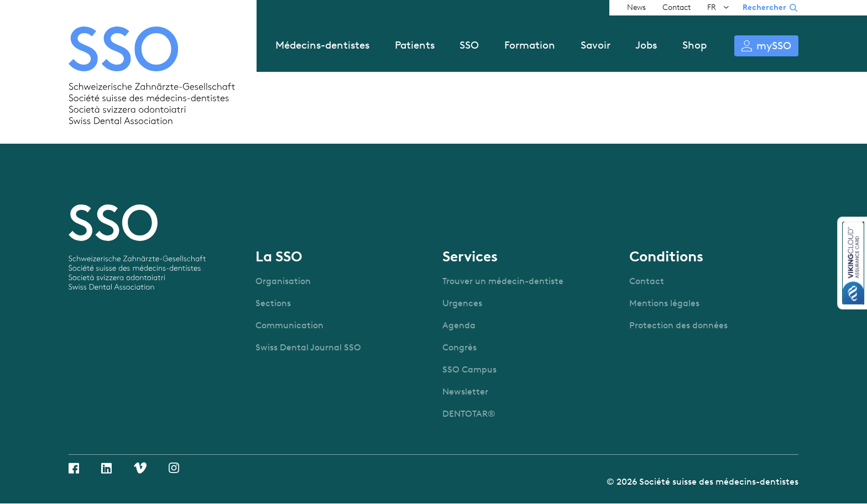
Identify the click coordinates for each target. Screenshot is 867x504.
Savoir (596, 45)
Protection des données (678, 325)
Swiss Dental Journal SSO (308, 347)
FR (712, 7)
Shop (694, 45)
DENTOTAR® (469, 414)
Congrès (459, 347)
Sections (273, 303)
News (636, 7)
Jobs (646, 45)
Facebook (74, 468)
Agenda (459, 325)
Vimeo (140, 468)
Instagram (174, 468)
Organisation (283, 281)
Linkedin (106, 468)
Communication (289, 325)
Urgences (462, 303)
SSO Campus (469, 369)
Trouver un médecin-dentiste (503, 281)
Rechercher (764, 7)
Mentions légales (664, 303)
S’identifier (766, 46)
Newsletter (465, 392)
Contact (677, 7)
